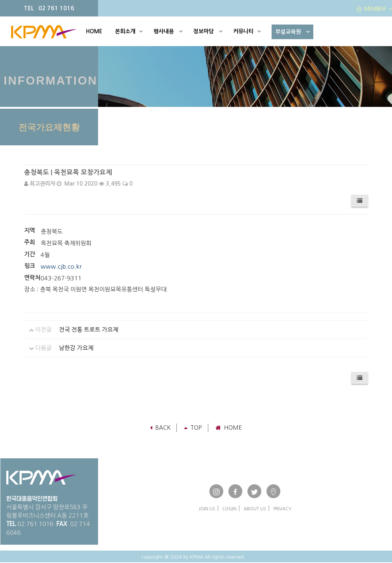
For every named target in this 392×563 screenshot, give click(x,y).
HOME (94, 31)
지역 (30, 230)
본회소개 (129, 31)
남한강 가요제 (76, 348)
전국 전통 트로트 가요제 (89, 329)
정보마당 (208, 31)
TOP (193, 428)
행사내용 (168, 31)
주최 (30, 242)
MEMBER (374, 9)
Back (160, 428)
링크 (30, 266)
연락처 (32, 278)
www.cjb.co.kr (61, 266)
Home (229, 428)
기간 (30, 254)
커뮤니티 (247, 31)
